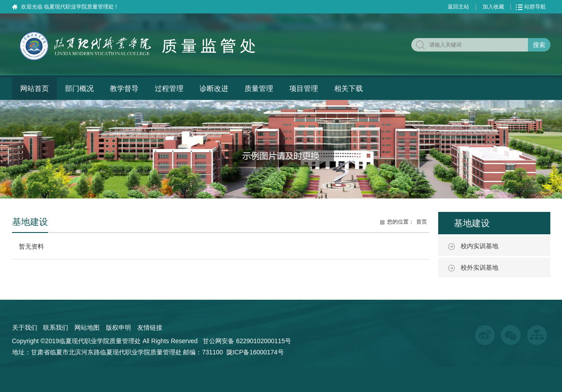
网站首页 (35, 88)
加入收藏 (493, 7)
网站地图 (87, 327)
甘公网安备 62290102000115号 (247, 341)
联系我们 (56, 327)
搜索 (539, 45)
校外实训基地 (479, 267)
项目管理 (304, 88)
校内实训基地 (479, 246)
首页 (422, 222)
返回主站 (458, 7)
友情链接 (150, 327)
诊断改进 (214, 88)
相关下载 (349, 88)
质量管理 (259, 88)
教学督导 (124, 88)
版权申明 (118, 327)
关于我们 (25, 327)
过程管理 (169, 88)
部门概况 (79, 88)
